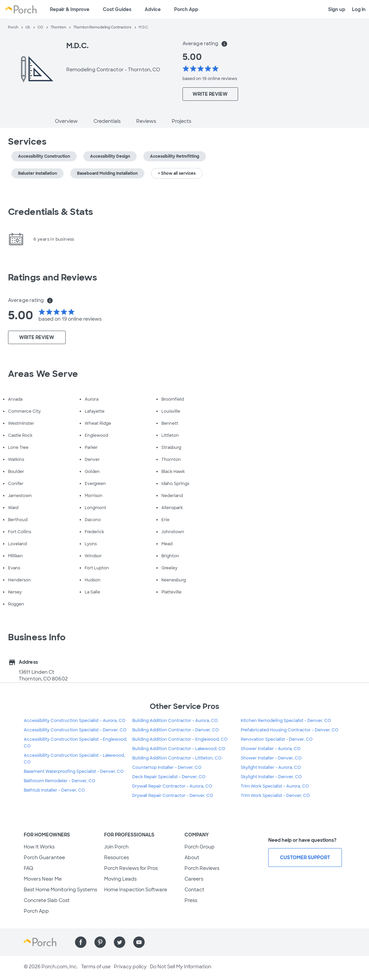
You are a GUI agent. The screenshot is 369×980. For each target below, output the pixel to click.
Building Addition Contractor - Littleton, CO (177, 758)
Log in (359, 9)
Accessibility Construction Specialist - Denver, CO (75, 730)
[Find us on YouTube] (139, 942)
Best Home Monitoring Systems (60, 890)
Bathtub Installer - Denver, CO (54, 790)
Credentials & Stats (51, 212)
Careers (194, 879)
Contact (194, 890)
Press (191, 900)
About (192, 857)
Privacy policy (130, 967)
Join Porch (116, 847)
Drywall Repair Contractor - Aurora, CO (172, 786)
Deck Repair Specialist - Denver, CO (169, 777)
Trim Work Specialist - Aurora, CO (275, 786)
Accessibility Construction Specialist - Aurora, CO (75, 721)
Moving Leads (120, 879)
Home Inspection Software (136, 890)
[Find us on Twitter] (120, 942)
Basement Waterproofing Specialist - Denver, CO (74, 771)
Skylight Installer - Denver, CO (271, 777)
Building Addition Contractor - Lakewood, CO (179, 749)
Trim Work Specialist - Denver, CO (275, 796)
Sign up (337, 9)
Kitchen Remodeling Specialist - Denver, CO (286, 721)
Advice (153, 9)
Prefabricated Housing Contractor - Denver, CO (289, 730)
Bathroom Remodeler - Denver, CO (59, 781)
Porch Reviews (202, 868)
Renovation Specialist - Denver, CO (277, 739)
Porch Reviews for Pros (131, 868)
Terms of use (96, 967)
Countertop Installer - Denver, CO (167, 767)
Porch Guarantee (44, 857)
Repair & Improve (70, 9)
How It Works (39, 847)
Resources (117, 857)
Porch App (186, 9)
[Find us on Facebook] (81, 942)
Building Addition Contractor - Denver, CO (175, 730)
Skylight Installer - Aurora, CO (271, 767)
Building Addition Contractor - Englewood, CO (180, 739)
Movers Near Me (43, 879)
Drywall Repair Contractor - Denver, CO (173, 796)
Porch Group (200, 847)
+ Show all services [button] (177, 173)
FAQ (28, 868)
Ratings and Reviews (53, 277)
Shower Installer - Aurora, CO (271, 749)
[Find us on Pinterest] (100, 942)
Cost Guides (117, 9)
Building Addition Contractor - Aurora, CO (175, 721)
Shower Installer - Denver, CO (271, 758)
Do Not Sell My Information (181, 967)
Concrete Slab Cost (47, 900)
